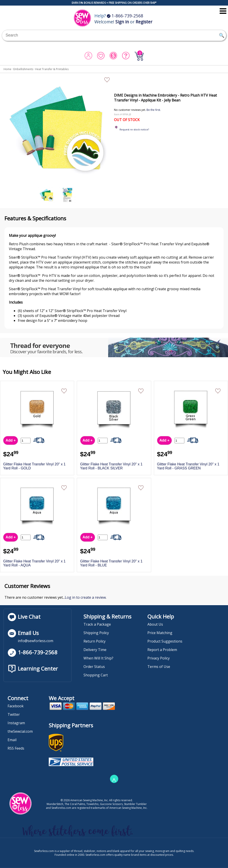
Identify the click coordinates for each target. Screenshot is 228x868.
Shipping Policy (96, 633)
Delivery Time (95, 650)
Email (12, 740)
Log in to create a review (85, 597)
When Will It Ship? (98, 658)
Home (7, 69)
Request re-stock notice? (134, 129)
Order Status (94, 667)
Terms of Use (159, 667)
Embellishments (23, 69)
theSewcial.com (20, 731)
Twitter (14, 714)
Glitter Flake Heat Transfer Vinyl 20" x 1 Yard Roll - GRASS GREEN (188, 466)
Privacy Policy (159, 658)
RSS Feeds (16, 748)
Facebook (16, 706)
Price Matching (160, 633)
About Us (155, 624)
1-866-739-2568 (125, 16)
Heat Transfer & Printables (52, 69)
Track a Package (97, 624)
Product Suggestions (165, 641)
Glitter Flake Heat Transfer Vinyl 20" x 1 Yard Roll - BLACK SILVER (111, 466)
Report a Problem (162, 650)
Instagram (16, 723)
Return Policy (95, 641)
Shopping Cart (96, 675)
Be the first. (154, 110)
